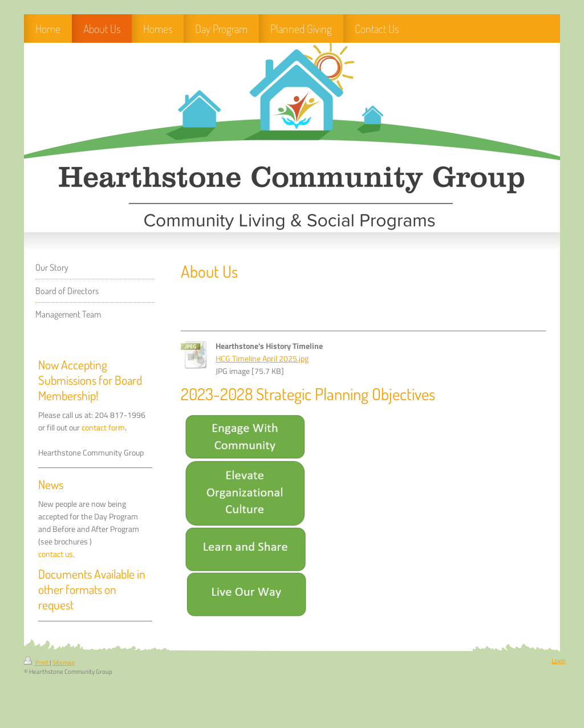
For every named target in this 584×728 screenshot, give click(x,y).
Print (37, 662)
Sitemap (64, 662)
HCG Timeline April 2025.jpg (262, 359)
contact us (56, 554)
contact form (103, 428)
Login (559, 661)
